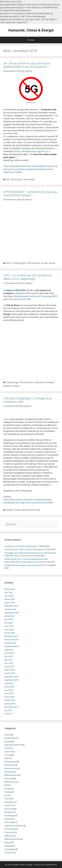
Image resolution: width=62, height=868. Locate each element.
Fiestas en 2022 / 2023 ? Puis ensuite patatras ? (25, 549)
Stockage (8, 846)
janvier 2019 (10, 673)
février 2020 (10, 633)
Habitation (9, 802)
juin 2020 (9, 619)
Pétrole (8, 819)
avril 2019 (9, 663)
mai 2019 (9, 660)
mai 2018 (9, 690)
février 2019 (10, 670)
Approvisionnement (13, 745)
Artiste (7, 748)
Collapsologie (19, 263)
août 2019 (9, 650)
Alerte (9, 263)
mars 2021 (9, 596)
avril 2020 (9, 626)
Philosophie (10, 822)
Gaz (6, 795)
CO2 (8, 179)
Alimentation (10, 738)
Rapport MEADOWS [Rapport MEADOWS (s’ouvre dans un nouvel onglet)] (16, 290)
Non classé (9, 809)
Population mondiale (44, 382)
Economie (9, 772)
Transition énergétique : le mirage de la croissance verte (27, 400)
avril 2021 (9, 592)
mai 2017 (9, 714)
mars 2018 (9, 697)
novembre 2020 (11, 606)
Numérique (16, 179)
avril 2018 (9, 693)
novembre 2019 (11, 640)
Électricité (9, 778)
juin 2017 (9, 710)
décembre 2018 (11, 677)
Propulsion (9, 832)
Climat (17, 510)
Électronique (10, 782)
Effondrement (33, 263)
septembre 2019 (12, 646)
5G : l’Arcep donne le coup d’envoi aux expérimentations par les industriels (27, 65)
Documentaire (11, 768)
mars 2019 (9, 666)
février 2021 (10, 599)
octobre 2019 (10, 643)
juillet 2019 (9, 653)
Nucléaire (9, 812)
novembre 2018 (11, 680)
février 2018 (10, 700)
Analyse (10, 510)
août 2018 (9, 683)
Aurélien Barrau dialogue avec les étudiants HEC (26, 565)
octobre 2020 (10, 609)
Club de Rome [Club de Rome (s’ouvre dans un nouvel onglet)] (16, 299)
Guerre (7, 799)
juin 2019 (9, 656)
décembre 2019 (11, 636)
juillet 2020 (9, 616)
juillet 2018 (9, 687)
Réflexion (8, 386)
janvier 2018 (10, 704)
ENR (38, 510)
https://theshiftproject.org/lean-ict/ (32, 151)
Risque (52, 263)
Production (9, 829)
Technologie (29, 179)
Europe (45, 263)
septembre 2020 (12, 613)
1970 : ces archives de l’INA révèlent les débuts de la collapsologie (28, 277)
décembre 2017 (11, 707)
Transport (9, 852)
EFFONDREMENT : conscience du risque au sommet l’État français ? (30, 193)
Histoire (8, 805)
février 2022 (10, 589)
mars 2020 (9, 629)
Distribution (10, 765)
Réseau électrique (12, 839)
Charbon (8, 751)
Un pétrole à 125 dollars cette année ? (21, 546)
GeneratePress (51, 865)
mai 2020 (9, 623)
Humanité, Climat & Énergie (31, 30)
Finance (8, 792)
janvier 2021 (10, 603)
